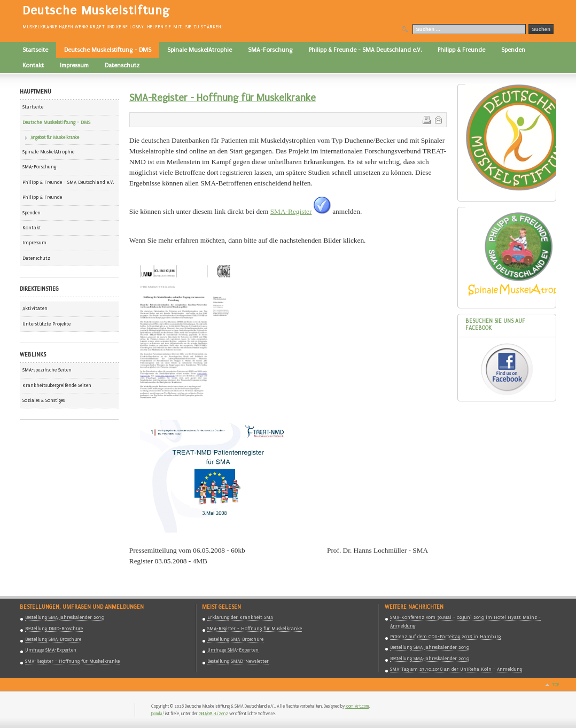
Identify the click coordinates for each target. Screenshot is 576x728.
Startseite (33, 107)
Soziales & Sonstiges (44, 400)
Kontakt (32, 228)
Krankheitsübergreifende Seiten (57, 385)
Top (555, 685)
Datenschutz (36, 258)
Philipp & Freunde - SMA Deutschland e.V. (68, 182)
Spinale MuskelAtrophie (48, 152)
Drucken (426, 119)
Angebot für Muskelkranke (55, 137)
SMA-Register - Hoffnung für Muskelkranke (223, 98)
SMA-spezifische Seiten (47, 370)
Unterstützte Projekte (46, 324)
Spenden (32, 213)
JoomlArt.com (357, 706)
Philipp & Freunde (42, 197)
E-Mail (438, 119)
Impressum (34, 243)
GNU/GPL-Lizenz (213, 714)
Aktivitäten (35, 308)
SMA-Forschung (39, 167)
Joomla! (158, 714)
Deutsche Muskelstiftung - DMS (56, 122)
